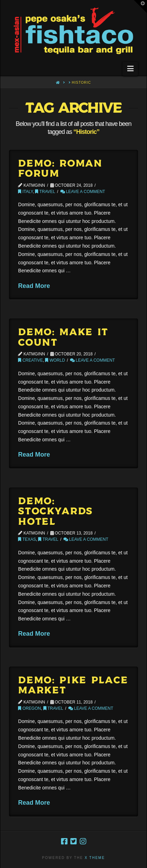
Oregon (29, 708)
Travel (45, 192)
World (55, 360)
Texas (27, 539)
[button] (130, 69)
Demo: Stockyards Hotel (55, 512)
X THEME (95, 858)
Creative (30, 360)
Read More (34, 286)
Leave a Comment (83, 192)
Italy (25, 192)
